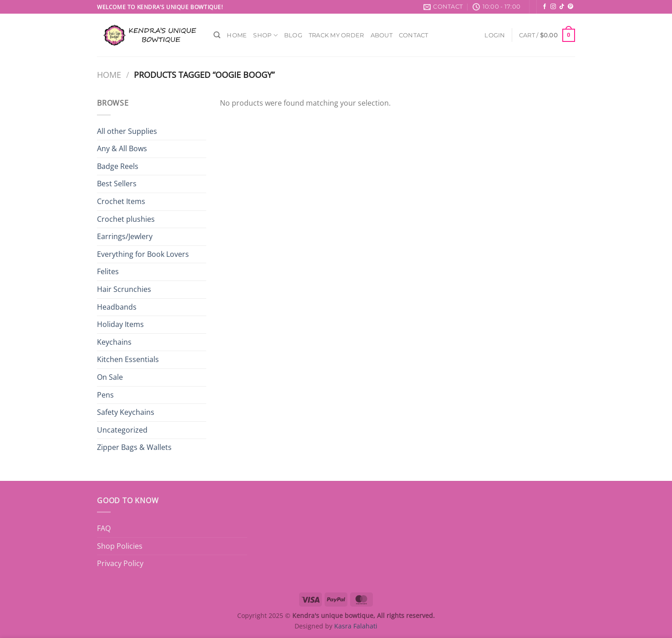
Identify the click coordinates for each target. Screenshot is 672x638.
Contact (414, 35)
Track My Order (336, 35)
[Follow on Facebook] (545, 7)
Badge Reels (118, 166)
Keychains (114, 342)
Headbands (117, 307)
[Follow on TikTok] (562, 7)
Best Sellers (117, 184)
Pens (105, 395)
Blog (293, 35)
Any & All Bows (122, 148)
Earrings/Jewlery (125, 236)
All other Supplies (127, 131)
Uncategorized (122, 430)
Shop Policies (120, 546)
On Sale (110, 377)
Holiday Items (120, 324)
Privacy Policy (120, 563)
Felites (108, 271)
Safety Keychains (126, 412)
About (382, 35)
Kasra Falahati (356, 626)
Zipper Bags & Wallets (134, 447)
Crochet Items (121, 201)
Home (237, 35)
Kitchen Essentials (128, 359)
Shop (265, 35)
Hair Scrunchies (124, 289)
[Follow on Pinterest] (570, 7)
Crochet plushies (126, 219)
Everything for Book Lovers (143, 254)
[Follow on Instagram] (553, 7)
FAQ (104, 528)
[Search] (217, 35)
